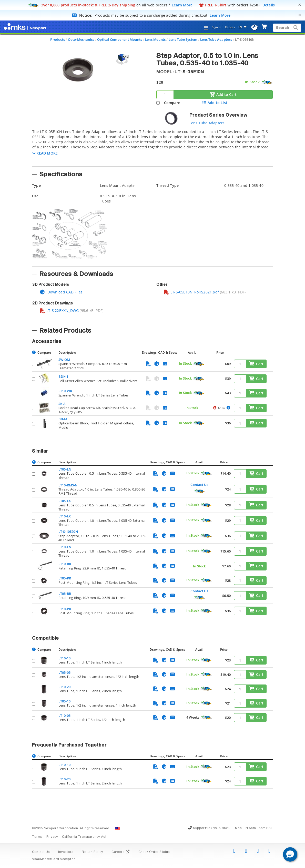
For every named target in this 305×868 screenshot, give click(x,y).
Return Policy (92, 852)
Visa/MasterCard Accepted (54, 859)
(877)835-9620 (219, 828)
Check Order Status (154, 852)
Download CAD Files (61, 292)
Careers (121, 852)
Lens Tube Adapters (216, 39)
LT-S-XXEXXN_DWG (59, 310)
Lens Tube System (183, 39)
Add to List (215, 103)
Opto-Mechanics (81, 39)
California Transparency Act (84, 837)
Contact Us (199, 485)
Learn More (182, 5)
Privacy (52, 837)
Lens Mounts (155, 39)
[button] (45, 153)
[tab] (152, 146)
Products (58, 39)
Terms (37, 837)
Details (269, 5)
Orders (230, 27)
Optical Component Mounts (120, 39)
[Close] (300, 5)
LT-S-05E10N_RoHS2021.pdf (191, 292)
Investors (66, 852)
